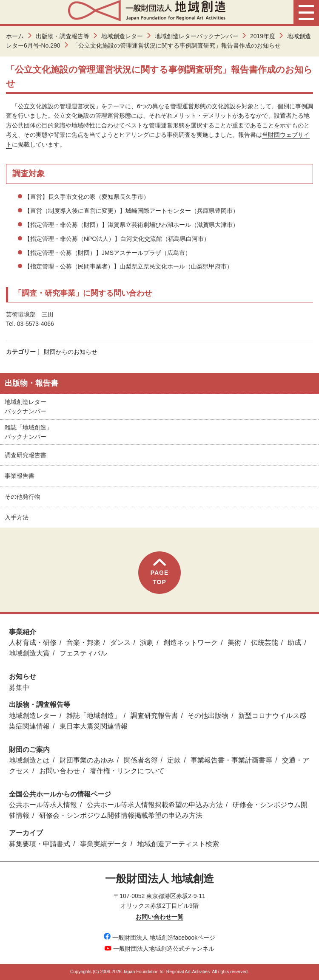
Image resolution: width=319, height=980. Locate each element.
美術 (234, 643)
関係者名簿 (141, 760)
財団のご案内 (29, 750)
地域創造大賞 (29, 653)
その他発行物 (23, 497)
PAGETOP (160, 572)
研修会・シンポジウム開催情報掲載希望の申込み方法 (121, 815)
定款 (174, 760)
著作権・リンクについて (127, 771)
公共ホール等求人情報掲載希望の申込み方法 (155, 805)
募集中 (19, 688)
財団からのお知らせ (71, 352)
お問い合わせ (60, 771)
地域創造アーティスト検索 (178, 844)
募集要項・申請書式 (40, 844)
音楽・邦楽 (83, 643)
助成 (294, 643)
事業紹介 (23, 632)
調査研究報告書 (26, 455)
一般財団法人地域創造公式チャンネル (159, 949)
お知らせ (23, 676)
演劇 (147, 643)
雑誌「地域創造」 (94, 716)
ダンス (120, 643)
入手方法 (17, 517)
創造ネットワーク (191, 643)
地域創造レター (122, 36)
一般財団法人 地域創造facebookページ (160, 938)
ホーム (15, 36)
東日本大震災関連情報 (94, 726)
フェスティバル (83, 653)
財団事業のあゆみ (87, 760)
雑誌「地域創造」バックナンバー (28, 432)
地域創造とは (29, 760)
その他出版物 (208, 716)
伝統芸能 (265, 643)
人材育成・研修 (33, 643)
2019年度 (263, 36)
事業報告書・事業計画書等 (231, 760)
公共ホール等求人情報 (43, 805)
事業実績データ (104, 844)
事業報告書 (20, 476)
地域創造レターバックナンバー (197, 36)
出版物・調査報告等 (63, 36)
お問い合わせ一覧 (159, 917)
